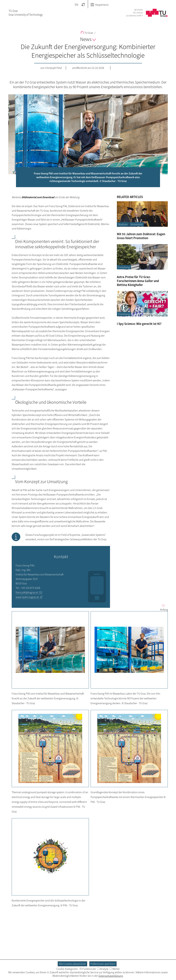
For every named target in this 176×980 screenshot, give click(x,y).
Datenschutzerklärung (111, 976)
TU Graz (87, 33)
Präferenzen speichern (103, 964)
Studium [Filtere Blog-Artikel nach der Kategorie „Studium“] (123, 224)
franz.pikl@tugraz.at (27, 592)
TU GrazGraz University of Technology (26, 13)
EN (76, 5)
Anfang (163, 608)
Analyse (103, 969)
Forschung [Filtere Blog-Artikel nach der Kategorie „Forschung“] (124, 267)
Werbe (115, 969)
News (88, 39)
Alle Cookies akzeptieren (72, 964)
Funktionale (88, 969)
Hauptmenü (99, 5)
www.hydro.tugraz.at (27, 597)
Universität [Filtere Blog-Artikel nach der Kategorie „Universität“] (137, 224)
